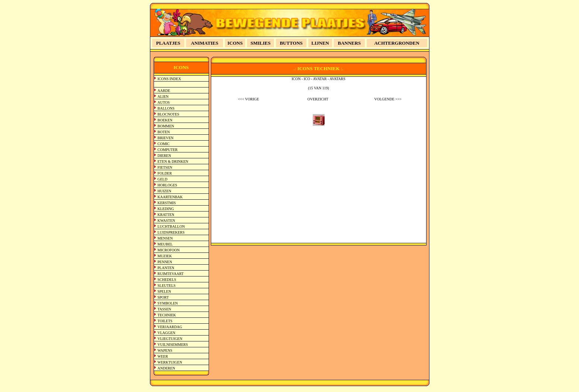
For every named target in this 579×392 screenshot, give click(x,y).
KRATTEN (166, 215)
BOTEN (164, 132)
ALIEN (163, 97)
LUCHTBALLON (171, 226)
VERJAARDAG (170, 327)
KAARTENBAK (170, 197)
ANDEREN (167, 368)
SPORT (163, 297)
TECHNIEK (167, 315)
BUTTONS (291, 43)
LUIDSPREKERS (171, 232)
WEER (163, 356)
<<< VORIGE (248, 99)
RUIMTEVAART (171, 274)
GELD (163, 179)
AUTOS (164, 102)
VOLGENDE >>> (388, 99)
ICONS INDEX (169, 79)
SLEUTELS (167, 286)
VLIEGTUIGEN (170, 339)
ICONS (235, 43)
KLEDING (166, 209)
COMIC (164, 144)
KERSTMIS (167, 203)
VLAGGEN (167, 333)
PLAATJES (168, 43)
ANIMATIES (205, 43)
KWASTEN (167, 221)
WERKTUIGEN (170, 362)
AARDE (164, 91)
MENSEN (165, 238)
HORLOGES (167, 185)
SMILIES (261, 43)
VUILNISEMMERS (173, 345)
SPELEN (165, 291)
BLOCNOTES (169, 114)
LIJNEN (320, 43)
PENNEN (165, 262)
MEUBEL (165, 244)
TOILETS (165, 321)
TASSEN (165, 309)
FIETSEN (165, 167)
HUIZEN (165, 191)
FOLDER (165, 173)
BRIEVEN (166, 138)
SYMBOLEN (168, 303)
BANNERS (349, 43)
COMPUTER (168, 150)
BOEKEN (165, 120)
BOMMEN (166, 126)
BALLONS (166, 108)
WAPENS (165, 350)
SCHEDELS (167, 280)
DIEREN (165, 156)
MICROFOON (169, 250)
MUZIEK (165, 256)
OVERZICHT (318, 99)
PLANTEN (166, 268)
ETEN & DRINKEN (173, 161)
